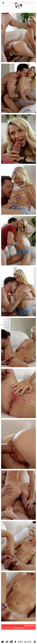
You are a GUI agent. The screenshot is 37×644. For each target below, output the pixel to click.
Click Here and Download (18, 635)
